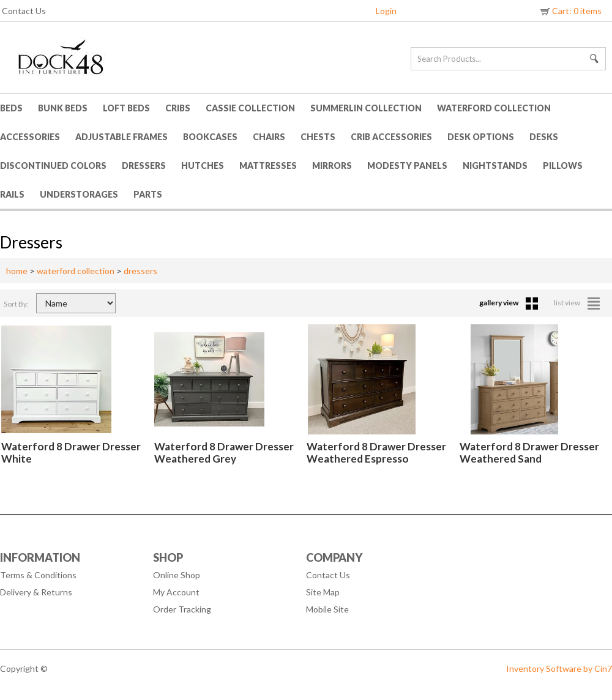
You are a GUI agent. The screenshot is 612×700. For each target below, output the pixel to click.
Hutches (203, 166)
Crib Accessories (391, 137)
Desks (544, 137)
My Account (176, 592)
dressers (140, 271)
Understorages (79, 194)
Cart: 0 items (570, 11)
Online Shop (177, 575)
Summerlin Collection (366, 108)
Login (386, 11)
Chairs (269, 137)
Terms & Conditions (38, 575)
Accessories (30, 137)
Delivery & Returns (36, 592)
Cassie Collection (250, 108)
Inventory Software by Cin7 (559, 668)
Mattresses (268, 166)
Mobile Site (327, 609)
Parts (148, 194)
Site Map (323, 592)
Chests (318, 137)
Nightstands (495, 166)
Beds (11, 108)
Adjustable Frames (121, 137)
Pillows (563, 166)
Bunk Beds (63, 108)
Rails (12, 194)
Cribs (178, 108)
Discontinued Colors (53, 166)
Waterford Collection (494, 108)
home (17, 271)
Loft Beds (126, 108)
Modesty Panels (407, 166)
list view (577, 303)
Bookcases (210, 137)
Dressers (144, 166)
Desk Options (481, 137)
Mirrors (332, 166)
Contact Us (24, 11)
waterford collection (76, 271)
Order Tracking (182, 609)
